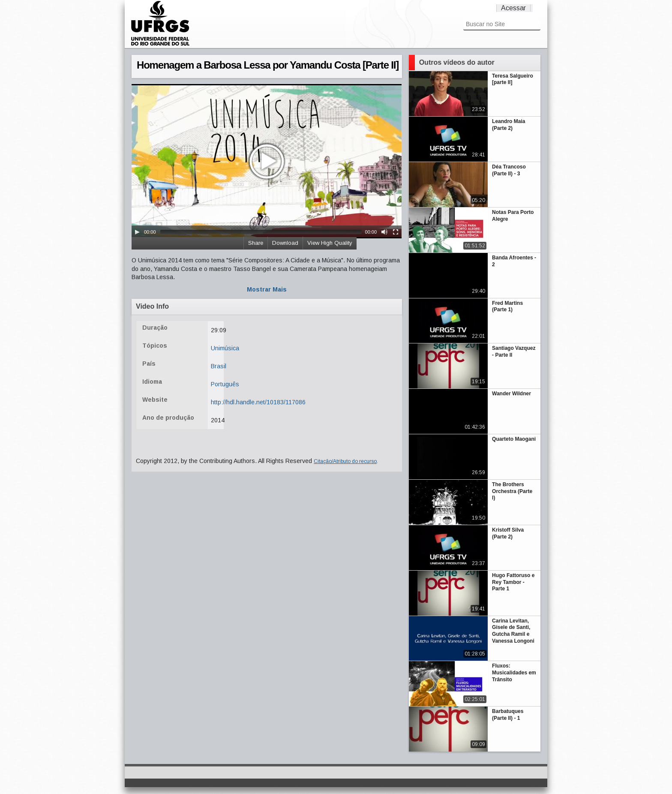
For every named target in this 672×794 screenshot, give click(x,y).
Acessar (513, 8)
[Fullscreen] (396, 232)
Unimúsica (225, 348)
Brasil (219, 366)
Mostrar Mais (267, 289)
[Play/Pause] (137, 232)
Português (225, 384)
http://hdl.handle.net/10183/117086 (258, 402)
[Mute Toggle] (384, 232)
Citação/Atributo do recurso (345, 461)
